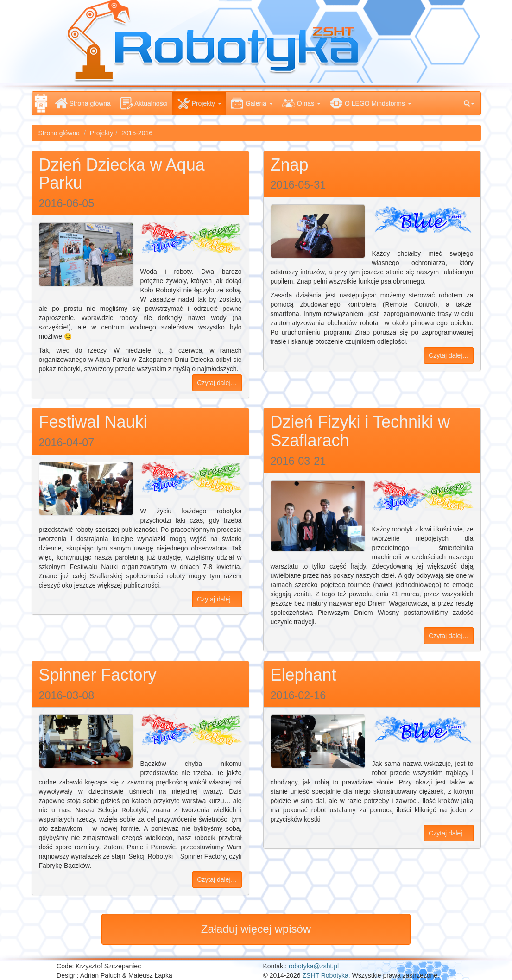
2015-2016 (137, 133)
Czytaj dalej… (217, 383)
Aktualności (144, 103)
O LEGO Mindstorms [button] (371, 103)
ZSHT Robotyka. (326, 975)
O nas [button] (301, 103)
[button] (469, 103)
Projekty (102, 133)
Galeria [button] (252, 103)
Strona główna (83, 103)
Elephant (303, 675)
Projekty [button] (199, 103)
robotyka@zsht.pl (314, 966)
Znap (290, 165)
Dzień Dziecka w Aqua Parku (122, 174)
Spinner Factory (98, 675)
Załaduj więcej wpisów (256, 929)
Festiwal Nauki (93, 422)
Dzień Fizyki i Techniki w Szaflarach (360, 431)
